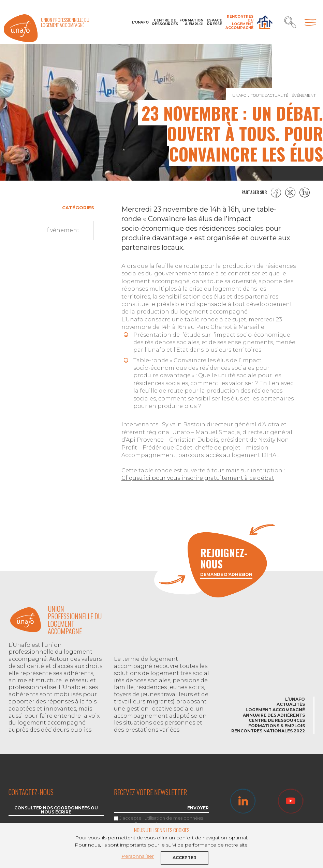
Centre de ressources (164, 22)
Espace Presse (214, 22)
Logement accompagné (275, 710)
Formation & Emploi (191, 22)
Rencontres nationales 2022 (268, 731)
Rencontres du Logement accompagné (239, 22)
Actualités (291, 704)
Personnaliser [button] (138, 856)
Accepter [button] (185, 858)
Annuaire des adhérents (274, 715)
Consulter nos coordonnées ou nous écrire (56, 810)
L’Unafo (140, 22)
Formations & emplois (277, 726)
